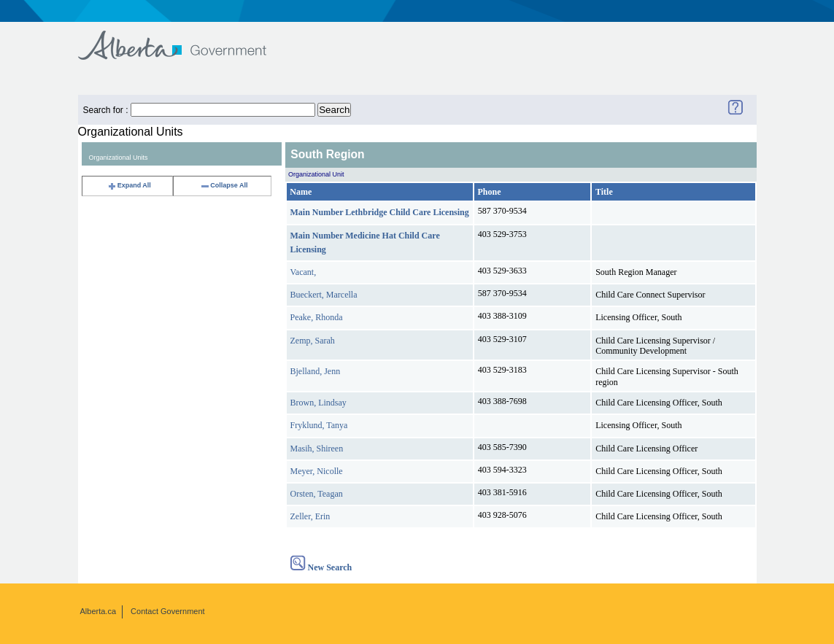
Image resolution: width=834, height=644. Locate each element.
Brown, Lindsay (318, 403)
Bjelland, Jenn (316, 371)
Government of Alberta (184, 38)
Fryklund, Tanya (319, 425)
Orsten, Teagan (317, 494)
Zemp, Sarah (313, 341)
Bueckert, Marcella (324, 295)
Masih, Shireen (317, 449)
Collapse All (224, 185)
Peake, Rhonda (317, 317)
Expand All (129, 185)
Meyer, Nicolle (317, 471)
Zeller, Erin (310, 516)
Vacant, (304, 272)
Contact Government (168, 611)
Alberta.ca (99, 611)
